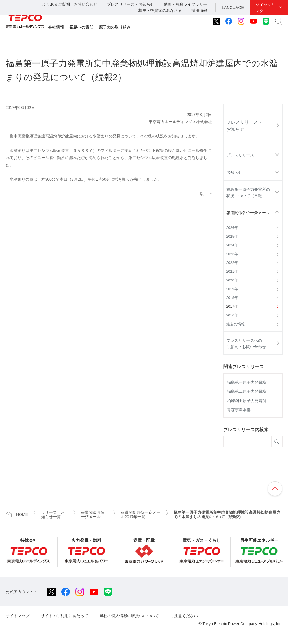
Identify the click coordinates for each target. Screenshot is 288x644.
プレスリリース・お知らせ (131, 4)
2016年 (232, 315)
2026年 (232, 228)
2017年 (232, 307)
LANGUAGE (233, 8)
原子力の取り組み (115, 27)
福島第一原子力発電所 (247, 382)
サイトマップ (18, 616)
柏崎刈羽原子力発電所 (247, 401)
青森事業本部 (239, 410)
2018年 (232, 298)
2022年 (232, 263)
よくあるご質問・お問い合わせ (70, 4)
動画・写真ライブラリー (185, 4)
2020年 (232, 280)
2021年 (232, 272)
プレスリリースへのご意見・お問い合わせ (246, 344)
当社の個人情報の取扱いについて (129, 616)
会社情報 (56, 27)
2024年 (232, 245)
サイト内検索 (279, 21)
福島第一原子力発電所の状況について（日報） (248, 193)
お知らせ (234, 172)
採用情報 (199, 10)
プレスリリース (240, 155)
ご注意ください (184, 616)
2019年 (232, 289)
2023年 (232, 254)
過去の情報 (236, 324)
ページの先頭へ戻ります (275, 489)
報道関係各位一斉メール (248, 213)
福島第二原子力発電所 (247, 391)
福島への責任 (81, 27)
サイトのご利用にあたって (64, 616)
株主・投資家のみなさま (160, 10)
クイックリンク (265, 8)
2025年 (232, 237)
